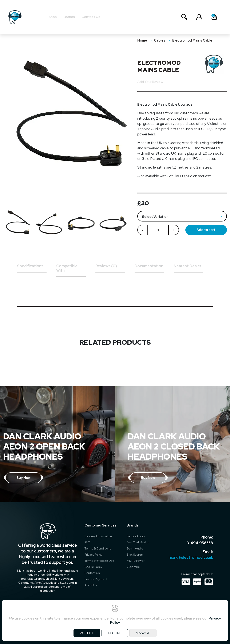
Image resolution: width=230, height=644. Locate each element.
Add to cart (206, 230)
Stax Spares (135, 555)
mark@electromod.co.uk (191, 557)
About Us (91, 585)
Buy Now (23, 478)
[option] (19, 224)
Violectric (133, 567)
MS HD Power (136, 561)
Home (142, 40)
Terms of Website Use (99, 561)
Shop (53, 17)
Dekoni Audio (136, 536)
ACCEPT (87, 633)
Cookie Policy (93, 567)
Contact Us (91, 17)
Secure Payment (96, 579)
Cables (160, 40)
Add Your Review (150, 82)
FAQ (87, 542)
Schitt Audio (135, 548)
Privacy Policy (93, 555)
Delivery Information (98, 536)
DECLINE (115, 633)
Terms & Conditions (98, 548)
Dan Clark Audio (137, 542)
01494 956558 (200, 543)
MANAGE (143, 633)
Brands (69, 17)
